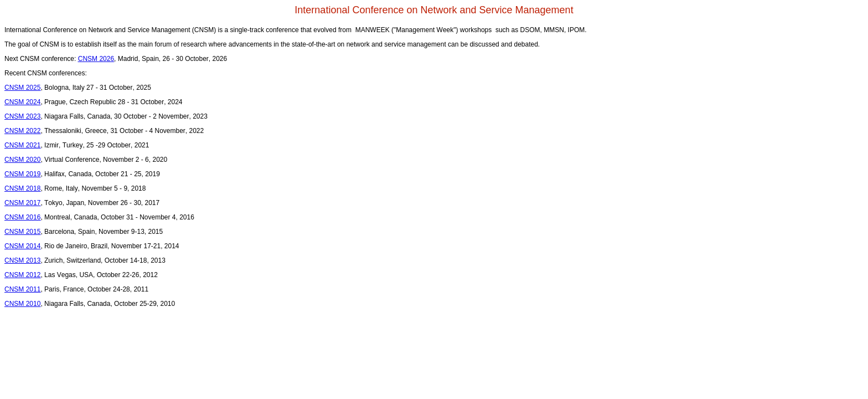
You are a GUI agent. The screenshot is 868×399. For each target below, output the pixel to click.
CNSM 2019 (22, 174)
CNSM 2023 (22, 116)
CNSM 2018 (22, 188)
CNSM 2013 (22, 260)
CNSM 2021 (22, 145)
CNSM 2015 (22, 232)
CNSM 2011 (22, 289)
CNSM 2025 (22, 88)
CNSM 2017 (22, 203)
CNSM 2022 (22, 131)
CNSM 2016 (22, 217)
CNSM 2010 (22, 304)
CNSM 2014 (22, 246)
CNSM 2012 (22, 275)
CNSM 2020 (22, 160)
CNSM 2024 (22, 102)
